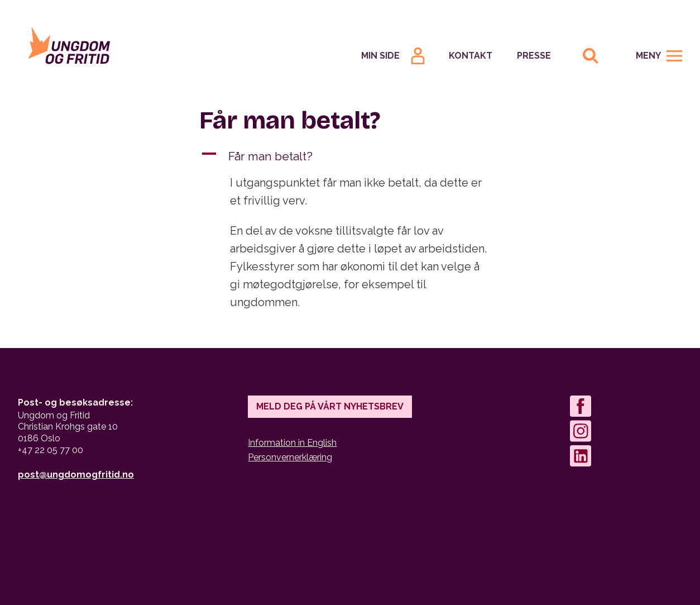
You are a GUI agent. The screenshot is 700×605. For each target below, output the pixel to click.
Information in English (292, 443)
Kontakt (471, 56)
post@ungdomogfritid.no (76, 475)
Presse (534, 56)
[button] (350, 156)
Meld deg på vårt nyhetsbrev (330, 406)
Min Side (380, 56)
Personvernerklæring (290, 457)
